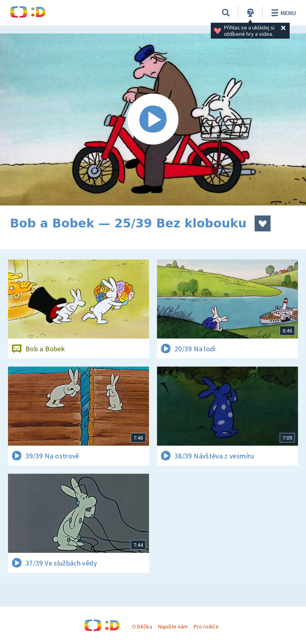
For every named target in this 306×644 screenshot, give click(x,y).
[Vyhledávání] (226, 13)
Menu (282, 13)
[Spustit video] (153, 119)
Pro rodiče (206, 626)
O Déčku (142, 626)
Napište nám (173, 626)
